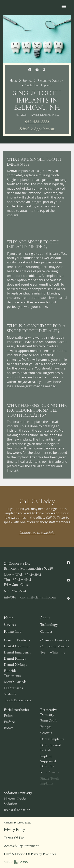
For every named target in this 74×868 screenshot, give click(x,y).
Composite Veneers (55, 646)
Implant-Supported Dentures (48, 761)
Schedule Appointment (37, 129)
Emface (9, 722)
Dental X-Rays (15, 665)
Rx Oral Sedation (17, 810)
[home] (30, 10)
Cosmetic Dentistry (55, 640)
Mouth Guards (15, 682)
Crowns (46, 733)
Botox (8, 728)
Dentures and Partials (51, 748)
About (45, 618)
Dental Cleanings (17, 646)
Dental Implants (52, 739)
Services (27, 81)
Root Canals (50, 772)
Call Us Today (56, 518)
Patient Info (13, 632)
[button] (64, 7)
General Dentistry (17, 640)
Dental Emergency (18, 652)
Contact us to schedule (37, 533)
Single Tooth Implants (50, 781)
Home (13, 81)
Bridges (46, 727)
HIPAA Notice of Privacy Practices (30, 854)
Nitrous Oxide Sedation (15, 801)
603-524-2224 (37, 122)
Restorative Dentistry (50, 81)
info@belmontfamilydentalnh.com (30, 597)
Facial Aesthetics (16, 710)
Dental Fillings (15, 658)
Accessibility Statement (21, 846)
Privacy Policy (15, 830)
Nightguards (13, 688)
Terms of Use (14, 838)
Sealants (10, 694)
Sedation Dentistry (18, 793)
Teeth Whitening (53, 652)
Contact (46, 632)
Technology (49, 625)
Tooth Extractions (18, 700)
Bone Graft (49, 721)
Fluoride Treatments (12, 673)
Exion (8, 716)
